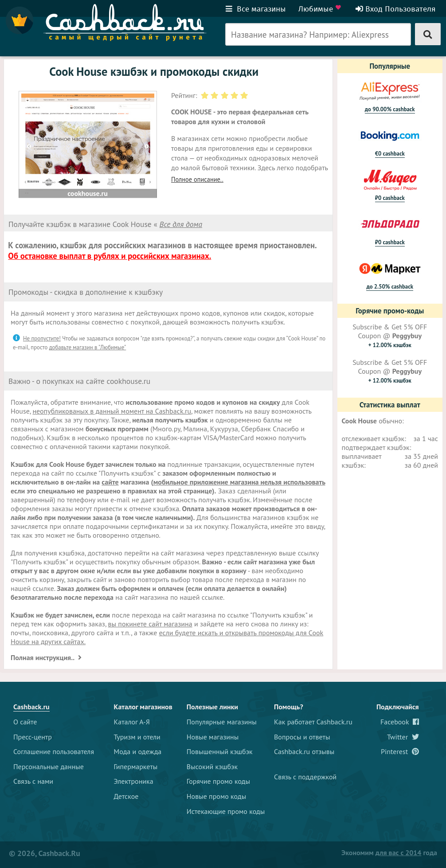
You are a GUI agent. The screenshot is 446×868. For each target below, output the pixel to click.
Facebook (400, 722)
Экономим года (389, 852)
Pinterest (400, 751)
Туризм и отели (137, 737)
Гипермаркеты (136, 766)
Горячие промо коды (218, 781)
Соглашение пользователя (54, 751)
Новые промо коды (216, 796)
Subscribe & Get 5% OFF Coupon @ (390, 336)
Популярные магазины (222, 722)
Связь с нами (33, 781)
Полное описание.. (197, 179)
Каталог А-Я (132, 722)
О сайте (25, 722)
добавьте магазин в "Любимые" (88, 347)
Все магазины (256, 9)
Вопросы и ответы (302, 737)
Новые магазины (213, 737)
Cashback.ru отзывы (304, 751)
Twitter (403, 737)
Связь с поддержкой (305, 777)
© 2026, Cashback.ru (45, 853)
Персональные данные (49, 766)
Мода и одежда (138, 751)
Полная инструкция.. (43, 657)
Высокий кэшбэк (212, 766)
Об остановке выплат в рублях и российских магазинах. (110, 256)
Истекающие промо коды (226, 811)
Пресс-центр (33, 737)
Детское (126, 796)
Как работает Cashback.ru (313, 722)
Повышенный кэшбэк (220, 751)
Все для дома (181, 224)
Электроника (134, 781)
